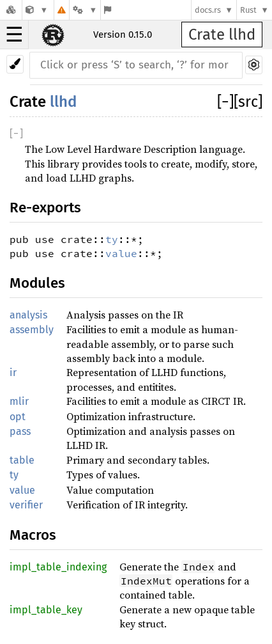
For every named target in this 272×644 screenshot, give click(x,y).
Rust (248, 10)
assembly (32, 330)
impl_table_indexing (58, 567)
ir (13, 373)
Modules (37, 283)
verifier (26, 505)
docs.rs (208, 10)
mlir (19, 401)
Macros (33, 535)
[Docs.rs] (11, 10)
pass (20, 431)
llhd (63, 102)
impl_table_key (46, 610)
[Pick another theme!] (15, 64)
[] (225, 102)
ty (112, 239)
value (121, 253)
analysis (28, 315)
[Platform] (85, 10)
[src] (248, 102)
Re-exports (45, 208)
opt (18, 417)
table (22, 460)
